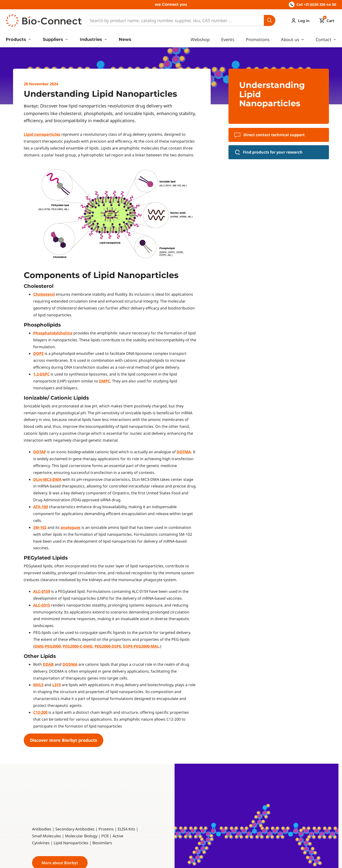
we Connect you (171, 4)
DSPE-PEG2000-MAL (141, 646)
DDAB (48, 664)
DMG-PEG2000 (48, 646)
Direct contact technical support (270, 135)
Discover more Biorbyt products (64, 740)
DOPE (38, 353)
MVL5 (38, 685)
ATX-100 (41, 507)
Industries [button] (92, 39)
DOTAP (40, 452)
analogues (71, 527)
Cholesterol (44, 294)
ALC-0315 (42, 605)
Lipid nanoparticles (42, 134)
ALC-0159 (42, 591)
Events (228, 39)
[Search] (175, 20)
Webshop (200, 39)
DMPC (105, 381)
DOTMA (184, 452)
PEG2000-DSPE (108, 646)
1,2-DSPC (41, 374)
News (125, 39)
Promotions (258, 39)
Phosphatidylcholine (53, 333)
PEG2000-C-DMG (78, 646)
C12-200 (40, 712)
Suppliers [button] (54, 39)
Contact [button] (324, 39)
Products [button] (17, 39)
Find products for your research (269, 152)
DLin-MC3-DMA (47, 479)
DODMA (70, 664)
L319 (57, 685)
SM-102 (40, 527)
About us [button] (291, 39)
